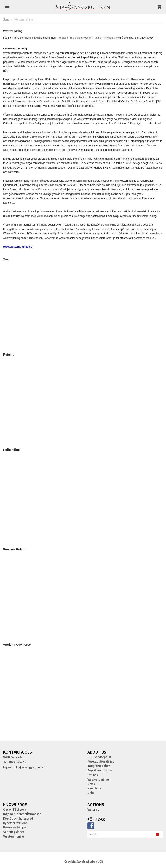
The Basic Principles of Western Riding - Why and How (88, 38)
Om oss (93, 775)
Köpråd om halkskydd (18, 818)
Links (91, 793)
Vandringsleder (14, 832)
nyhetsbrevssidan (15, 823)
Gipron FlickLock (15, 809)
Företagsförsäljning (101, 761)
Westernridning (14, 836)
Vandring (93, 809)
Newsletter (95, 788)
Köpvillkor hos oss (100, 770)
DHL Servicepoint (99, 757)
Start (6, 19)
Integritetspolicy (99, 766)
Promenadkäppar (15, 827)
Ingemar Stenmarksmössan (22, 814)
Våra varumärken (99, 779)
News (91, 784)
